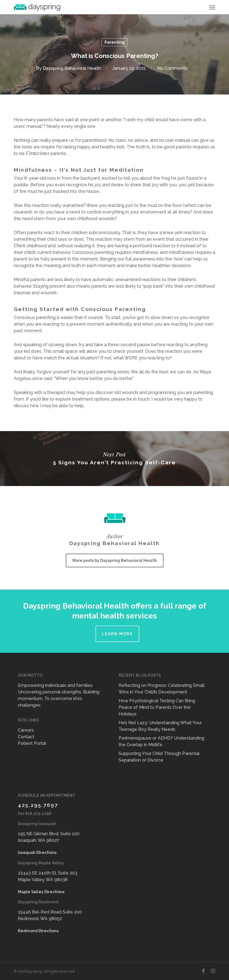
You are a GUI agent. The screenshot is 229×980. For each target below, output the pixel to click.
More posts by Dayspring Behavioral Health (115, 560)
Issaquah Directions (37, 853)
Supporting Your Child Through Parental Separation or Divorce (159, 757)
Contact (26, 737)
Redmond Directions (38, 931)
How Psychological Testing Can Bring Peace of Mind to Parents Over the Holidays (157, 707)
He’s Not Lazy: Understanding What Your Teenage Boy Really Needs (160, 726)
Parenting (115, 42)
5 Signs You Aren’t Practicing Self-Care (115, 459)
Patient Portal (32, 743)
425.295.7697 (38, 805)
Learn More (117, 634)
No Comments (172, 68)
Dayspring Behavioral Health (72, 68)
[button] (212, 7)
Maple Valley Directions (41, 892)
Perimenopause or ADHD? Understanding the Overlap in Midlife (161, 741)
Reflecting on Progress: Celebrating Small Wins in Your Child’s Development (162, 689)
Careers (26, 730)
